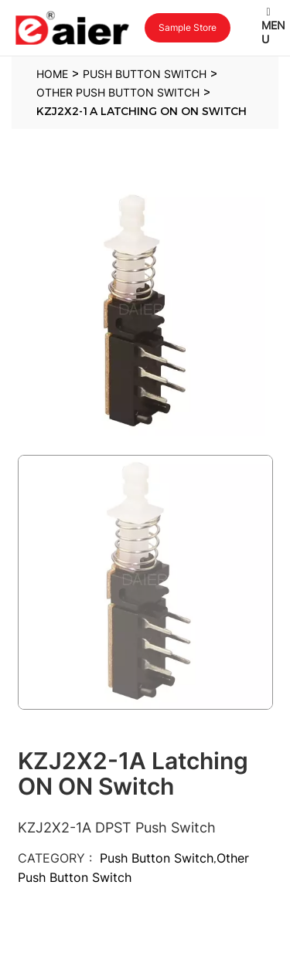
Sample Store (188, 27)
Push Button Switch (157, 858)
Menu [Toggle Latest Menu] (273, 26)
